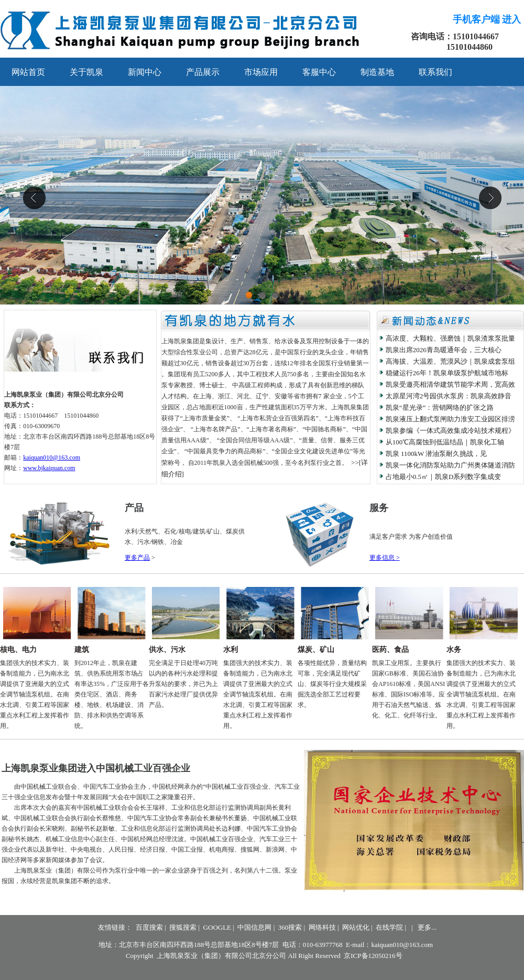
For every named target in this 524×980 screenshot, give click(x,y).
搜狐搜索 (183, 927)
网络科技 (322, 927)
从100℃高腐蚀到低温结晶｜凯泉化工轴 (445, 442)
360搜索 (290, 927)
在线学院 (389, 927)
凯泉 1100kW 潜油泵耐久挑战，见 (436, 454)
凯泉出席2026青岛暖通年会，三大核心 (444, 350)
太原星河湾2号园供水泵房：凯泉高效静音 (449, 396)
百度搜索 (149, 927)
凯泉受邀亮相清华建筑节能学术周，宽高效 (450, 384)
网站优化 (356, 927)
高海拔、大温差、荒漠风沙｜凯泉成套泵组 (450, 361)
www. (49, 468)
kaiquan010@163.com (52, 458)
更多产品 (137, 558)
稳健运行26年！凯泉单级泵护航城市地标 (447, 373)
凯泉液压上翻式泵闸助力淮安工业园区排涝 (450, 419)
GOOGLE (217, 927)
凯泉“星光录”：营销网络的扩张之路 (440, 407)
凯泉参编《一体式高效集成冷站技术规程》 (450, 431)
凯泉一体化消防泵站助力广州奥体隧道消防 (450, 465)
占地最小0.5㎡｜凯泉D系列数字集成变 (444, 477)
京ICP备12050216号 (373, 956)
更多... (427, 927)
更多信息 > (385, 558)
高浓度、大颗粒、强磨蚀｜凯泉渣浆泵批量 (450, 338)
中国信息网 (254, 927)
